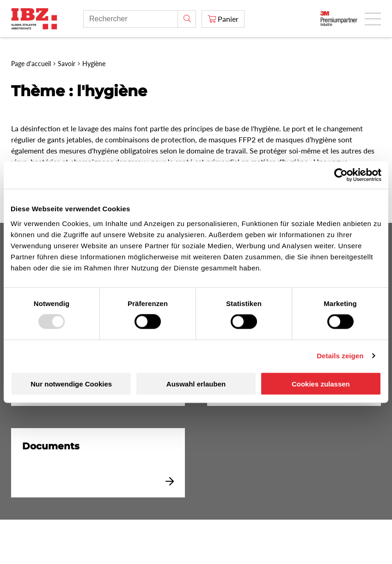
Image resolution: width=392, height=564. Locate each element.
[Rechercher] (187, 19)
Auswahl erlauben (196, 383)
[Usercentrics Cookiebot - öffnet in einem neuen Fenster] (341, 175)
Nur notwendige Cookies (71, 383)
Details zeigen (340, 356)
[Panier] (223, 19)
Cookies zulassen (321, 383)
